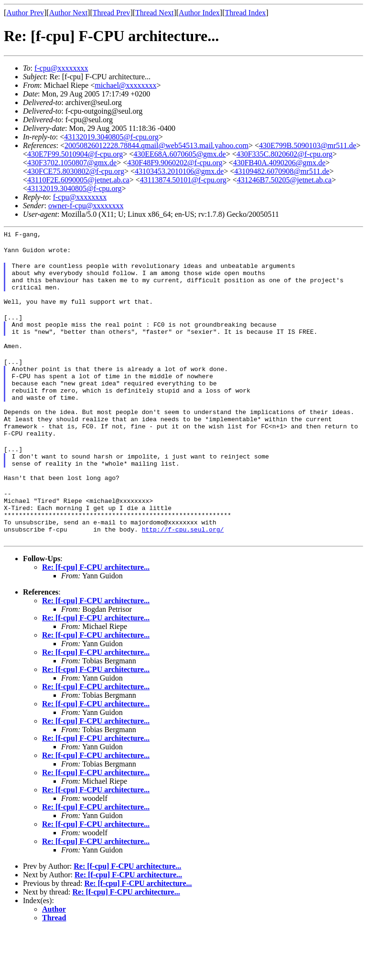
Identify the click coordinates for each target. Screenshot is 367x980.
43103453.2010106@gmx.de (179, 171)
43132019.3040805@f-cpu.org (111, 137)
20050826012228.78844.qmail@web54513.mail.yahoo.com (157, 145)
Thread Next (154, 13)
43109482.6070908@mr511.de (282, 171)
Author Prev (25, 13)
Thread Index (246, 13)
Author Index (199, 13)
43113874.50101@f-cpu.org (183, 180)
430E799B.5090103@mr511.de (308, 145)
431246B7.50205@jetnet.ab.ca (284, 180)
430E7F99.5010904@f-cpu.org (75, 154)
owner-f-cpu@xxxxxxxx (86, 206)
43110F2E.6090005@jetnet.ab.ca (78, 180)
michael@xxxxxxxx (125, 85)
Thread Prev (112, 13)
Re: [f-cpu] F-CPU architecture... (96, 617)
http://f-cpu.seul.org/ (183, 579)
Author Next (68, 13)
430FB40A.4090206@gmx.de (279, 163)
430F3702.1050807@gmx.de (72, 163)
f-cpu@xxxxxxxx (61, 68)
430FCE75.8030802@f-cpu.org (76, 171)
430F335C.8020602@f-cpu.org (285, 154)
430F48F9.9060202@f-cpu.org (175, 163)
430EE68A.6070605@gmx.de (179, 154)
